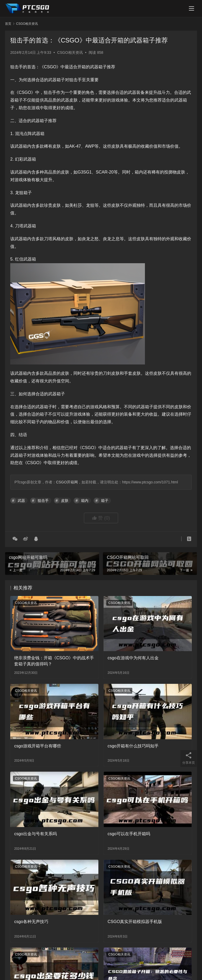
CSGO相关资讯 (70, 52)
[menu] (191, 8)
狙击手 (43, 501)
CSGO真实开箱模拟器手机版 (135, 922)
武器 (21, 501)
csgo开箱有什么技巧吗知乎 (133, 746)
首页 (8, 24)
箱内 (85, 501)
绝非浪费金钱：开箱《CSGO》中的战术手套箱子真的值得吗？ (54, 661)
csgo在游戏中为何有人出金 (133, 658)
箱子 (105, 501)
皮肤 (65, 501)
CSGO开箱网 (67, 482)
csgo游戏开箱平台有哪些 (38, 746)
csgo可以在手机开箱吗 (129, 834)
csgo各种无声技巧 (31, 922)
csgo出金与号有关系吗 (36, 834)
